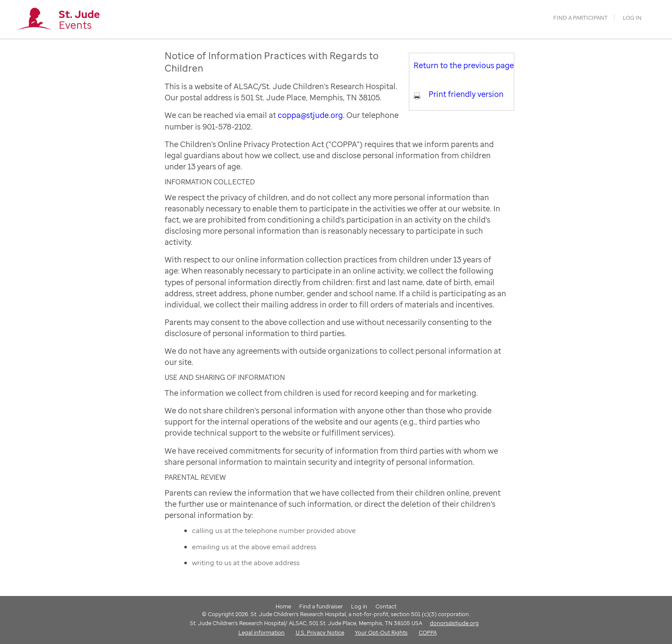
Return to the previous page (464, 65)
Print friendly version (466, 94)
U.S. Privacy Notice (320, 632)
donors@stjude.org (454, 623)
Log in (632, 18)
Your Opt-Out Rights (381, 632)
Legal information (261, 632)
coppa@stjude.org (310, 115)
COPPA (428, 632)
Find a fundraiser (321, 606)
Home (283, 606)
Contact (386, 606)
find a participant (580, 18)
